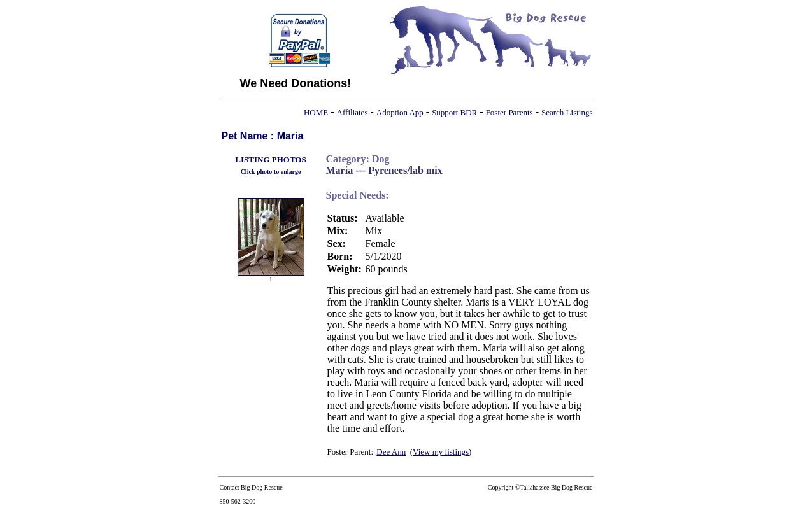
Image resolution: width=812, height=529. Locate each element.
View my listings (441, 452)
